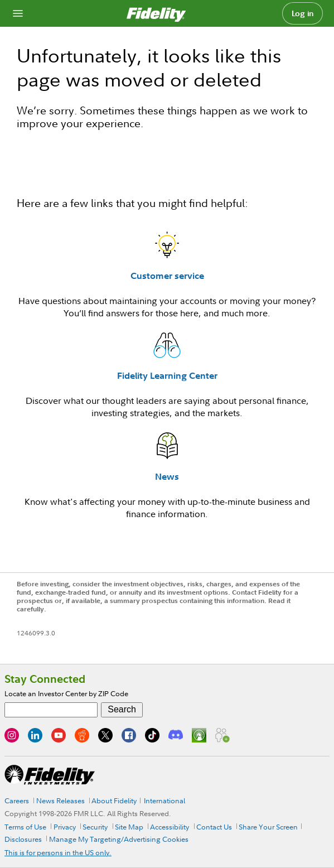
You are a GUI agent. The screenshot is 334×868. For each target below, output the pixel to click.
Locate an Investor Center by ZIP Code (66, 693)
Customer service (167, 276)
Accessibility (170, 827)
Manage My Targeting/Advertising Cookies (119, 839)
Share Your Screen (268, 827)
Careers (17, 801)
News (167, 476)
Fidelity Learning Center (167, 375)
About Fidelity (114, 801)
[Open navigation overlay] (18, 13)
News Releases (60, 801)
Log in (303, 13)
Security (95, 827)
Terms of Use (25, 827)
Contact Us (214, 827)
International (164, 801)
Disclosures (23, 839)
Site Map (129, 827)
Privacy (65, 827)
